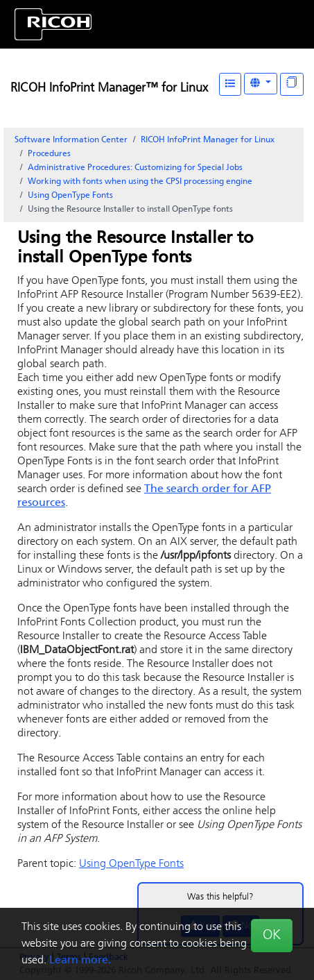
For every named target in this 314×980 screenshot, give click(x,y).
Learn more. (80, 961)
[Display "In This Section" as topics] (292, 84)
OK (272, 936)
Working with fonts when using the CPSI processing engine (140, 182)
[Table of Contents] (230, 84)
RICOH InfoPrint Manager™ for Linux (109, 88)
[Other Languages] (261, 84)
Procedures (49, 154)
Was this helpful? (220, 897)
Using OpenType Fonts (70, 196)
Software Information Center (71, 140)
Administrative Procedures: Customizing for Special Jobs (135, 168)
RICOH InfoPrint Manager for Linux (208, 140)
